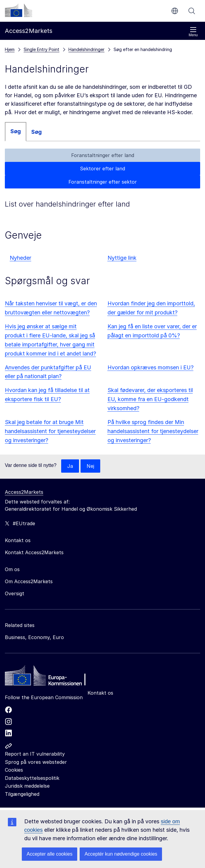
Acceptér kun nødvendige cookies (121, 854)
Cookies (14, 770)
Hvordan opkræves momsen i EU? (150, 367)
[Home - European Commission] (49, 677)
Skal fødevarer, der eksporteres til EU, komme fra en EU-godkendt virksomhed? (150, 399)
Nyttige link (122, 258)
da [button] (175, 11)
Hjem (10, 49)
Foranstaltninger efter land (103, 155)
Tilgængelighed (22, 794)
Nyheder (20, 258)
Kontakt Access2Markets (34, 552)
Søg (192, 11)
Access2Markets (24, 492)
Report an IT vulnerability (35, 754)
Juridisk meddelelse (27, 786)
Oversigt (15, 593)
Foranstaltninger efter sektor (103, 182)
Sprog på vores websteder (36, 762)
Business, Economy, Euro (34, 637)
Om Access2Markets (29, 581)
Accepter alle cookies (50, 854)
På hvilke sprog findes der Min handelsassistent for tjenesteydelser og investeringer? (153, 431)
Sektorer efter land (102, 169)
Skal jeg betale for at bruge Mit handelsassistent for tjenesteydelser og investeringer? (50, 431)
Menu (193, 32)
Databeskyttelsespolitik (32, 778)
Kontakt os (100, 693)
